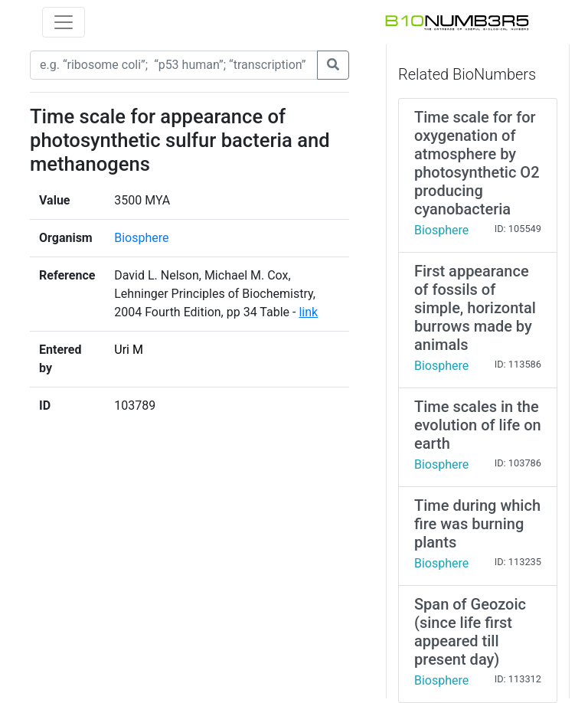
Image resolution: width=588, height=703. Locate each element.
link (308, 312)
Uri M (129, 350)
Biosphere (141, 238)
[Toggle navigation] (64, 22)
